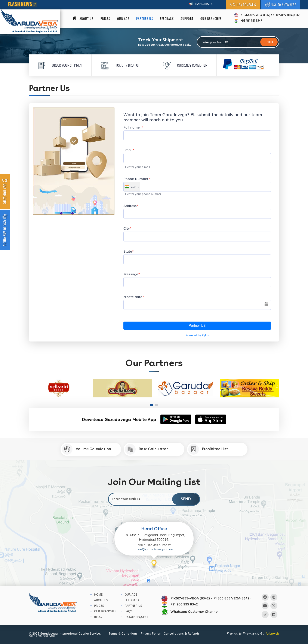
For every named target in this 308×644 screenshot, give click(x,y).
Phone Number (136, 178)
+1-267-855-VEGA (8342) (255, 15)
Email (128, 150)
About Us (101, 600)
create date (133, 297)
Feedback (167, 19)
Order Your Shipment (59, 65)
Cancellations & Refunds (182, 633)
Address (130, 205)
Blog (98, 617)
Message (131, 274)
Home (98, 594)
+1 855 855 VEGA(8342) (287, 15)
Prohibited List (208, 449)
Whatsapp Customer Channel (190, 612)
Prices (105, 19)
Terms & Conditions (123, 633)
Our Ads (123, 19)
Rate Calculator (146, 449)
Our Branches (211, 19)
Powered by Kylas (197, 335)
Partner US (197, 326)
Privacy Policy (151, 633)
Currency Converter (184, 65)
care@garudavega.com (154, 549)
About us (87, 19)
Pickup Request (136, 617)
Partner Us (145, 19)
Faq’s (129, 611)
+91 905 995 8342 (251, 21)
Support (187, 19)
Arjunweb (272, 633)
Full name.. (132, 127)
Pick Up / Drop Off (120, 65)
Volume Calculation (86, 449)
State (128, 251)
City (127, 228)
